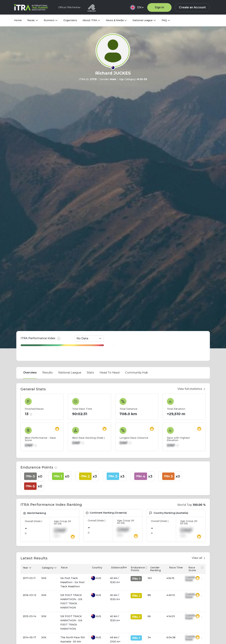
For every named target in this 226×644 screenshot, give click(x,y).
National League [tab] (70, 353)
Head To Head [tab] (110, 353)
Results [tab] (48, 353)
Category (48, 548)
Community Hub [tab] (137, 353)
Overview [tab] (30, 353)
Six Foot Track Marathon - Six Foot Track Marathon (72, 563)
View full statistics (192, 369)
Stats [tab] (90, 353)
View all (199, 538)
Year (25, 548)
